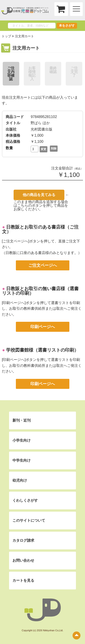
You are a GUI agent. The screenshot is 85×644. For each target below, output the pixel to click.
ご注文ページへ (43, 265)
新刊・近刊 (22, 420)
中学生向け (22, 460)
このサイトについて (29, 520)
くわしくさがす (25, 500)
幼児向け (20, 480)
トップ (6, 36)
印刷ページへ (43, 327)
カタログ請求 (23, 540)
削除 (54, 148)
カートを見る (23, 580)
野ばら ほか (40, 123)
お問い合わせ (23, 560)
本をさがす (67, 25)
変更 (44, 149)
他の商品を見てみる (39, 195)
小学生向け (22, 440)
